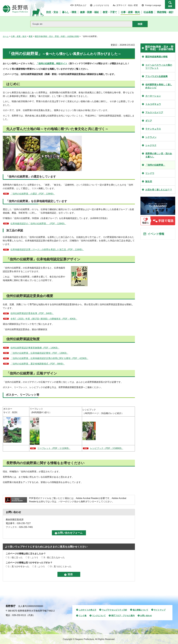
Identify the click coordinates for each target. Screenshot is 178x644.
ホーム (6, 36)
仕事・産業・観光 (19, 36)
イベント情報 (156, 234)
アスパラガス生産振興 (156, 76)
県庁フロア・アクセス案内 (123, 616)
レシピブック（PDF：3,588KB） (107, 448)
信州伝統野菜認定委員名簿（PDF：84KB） (32, 313)
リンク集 (83, 616)
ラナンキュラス (153, 129)
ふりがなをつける (101, 5)
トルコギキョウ (153, 104)
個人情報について (140, 610)
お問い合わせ (146, 616)
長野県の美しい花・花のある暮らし (159, 155)
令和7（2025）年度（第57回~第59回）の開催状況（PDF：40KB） (44, 319)
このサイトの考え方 (87, 610)
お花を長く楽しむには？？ (159, 190)
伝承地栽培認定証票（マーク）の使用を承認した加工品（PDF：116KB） (47, 249)
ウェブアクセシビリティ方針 (114, 610)
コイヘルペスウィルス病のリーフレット (159, 67)
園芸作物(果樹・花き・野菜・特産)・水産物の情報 (57, 36)
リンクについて (99, 616)
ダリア (149, 121)
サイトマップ (160, 610)
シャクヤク (151, 145)
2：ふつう (33, 557)
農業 (31, 36)
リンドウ (150, 173)
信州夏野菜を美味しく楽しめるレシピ (159, 86)
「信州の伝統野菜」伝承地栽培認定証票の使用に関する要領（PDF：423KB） (49, 358)
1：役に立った (15, 557)
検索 (170, 6)
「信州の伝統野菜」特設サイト (52, 63)
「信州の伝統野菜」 (155, 165)
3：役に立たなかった (54, 557)
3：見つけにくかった (61, 566)
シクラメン (151, 137)
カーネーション (153, 96)
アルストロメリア (154, 112)
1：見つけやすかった (19, 566)
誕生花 (149, 181)
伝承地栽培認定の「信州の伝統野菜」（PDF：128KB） (38, 224)
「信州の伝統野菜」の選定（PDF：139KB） (33, 194)
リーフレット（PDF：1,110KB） (54, 448)
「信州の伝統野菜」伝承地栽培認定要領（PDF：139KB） (39, 353)
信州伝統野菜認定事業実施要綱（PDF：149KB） (35, 348)
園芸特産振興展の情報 (156, 57)
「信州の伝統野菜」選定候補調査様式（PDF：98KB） (38, 364)
